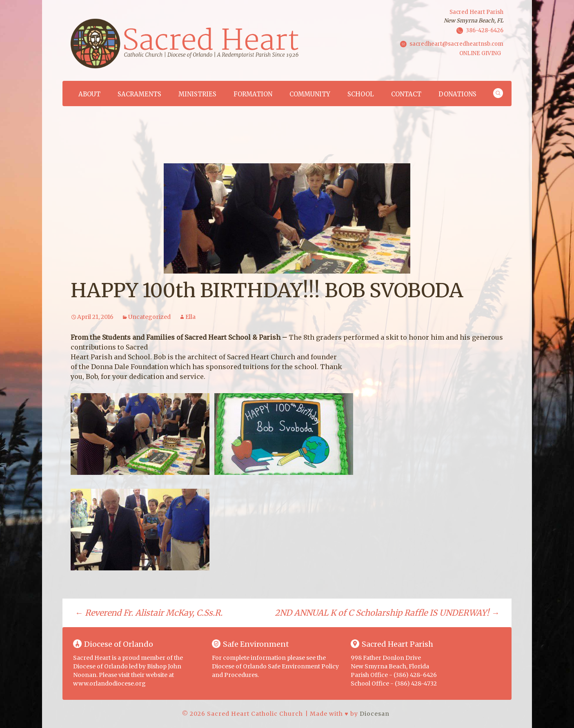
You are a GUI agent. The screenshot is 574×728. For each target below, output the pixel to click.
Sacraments (139, 94)
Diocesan (375, 714)
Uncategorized (149, 317)
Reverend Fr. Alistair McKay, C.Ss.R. (149, 613)
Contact (406, 94)
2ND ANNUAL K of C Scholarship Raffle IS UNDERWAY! (387, 613)
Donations (457, 94)
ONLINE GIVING (480, 53)
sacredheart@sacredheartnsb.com (456, 43)
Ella (190, 317)
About (89, 94)
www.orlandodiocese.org (109, 683)
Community (310, 94)
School (361, 94)
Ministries (197, 94)
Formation (253, 94)
